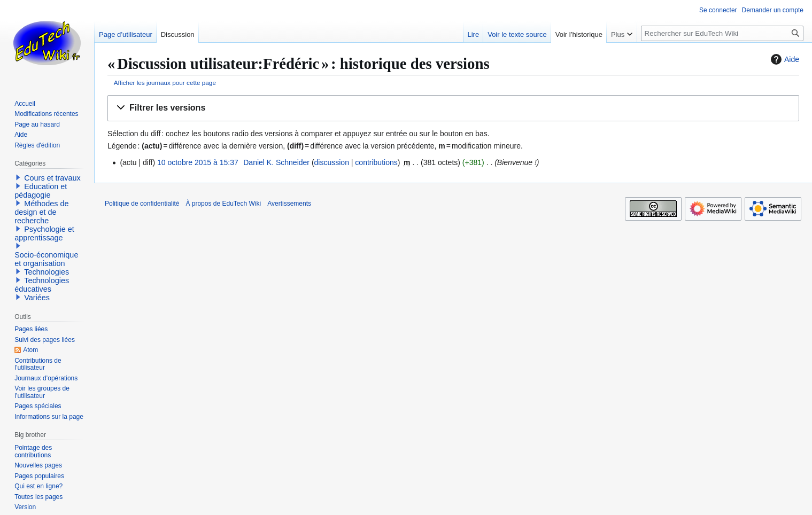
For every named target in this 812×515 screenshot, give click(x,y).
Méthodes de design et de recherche (41, 212)
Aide (784, 59)
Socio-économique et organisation (46, 259)
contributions (376, 162)
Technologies (47, 272)
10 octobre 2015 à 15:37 (198, 162)
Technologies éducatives (42, 285)
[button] (453, 108)
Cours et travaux (52, 178)
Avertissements (289, 204)
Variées (37, 298)
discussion (332, 162)
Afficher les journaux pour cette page (165, 83)
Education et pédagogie (41, 191)
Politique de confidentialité (142, 204)
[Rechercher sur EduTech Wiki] (722, 33)
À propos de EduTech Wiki (223, 204)
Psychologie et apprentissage (44, 233)
